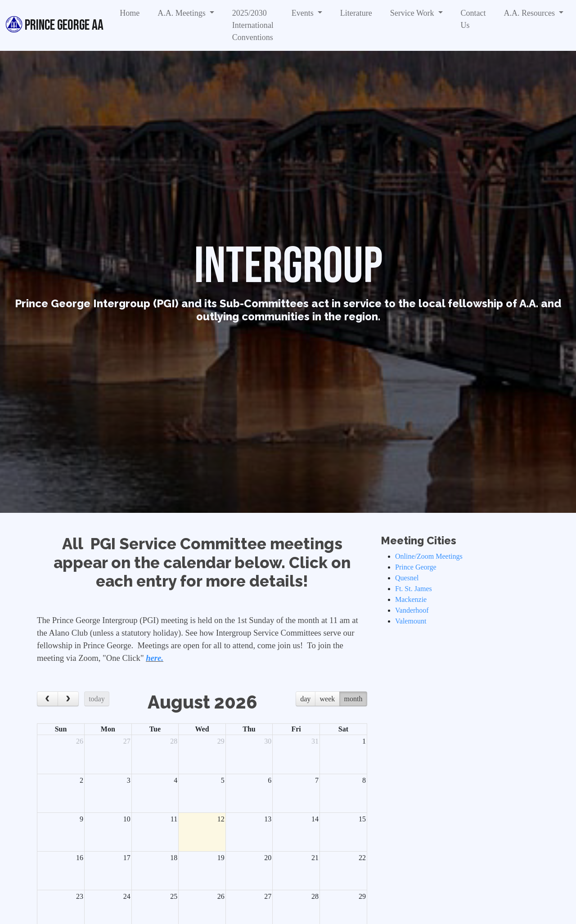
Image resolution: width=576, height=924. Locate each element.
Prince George (416, 567)
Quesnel (407, 578)
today (97, 699)
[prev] (47, 699)
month (353, 699)
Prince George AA (54, 25)
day (305, 699)
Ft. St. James (414, 589)
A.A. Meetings (182, 13)
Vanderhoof (412, 610)
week (328, 699)
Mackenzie (411, 599)
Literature (356, 13)
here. (155, 658)
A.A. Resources (531, 13)
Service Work (413, 13)
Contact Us (473, 19)
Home (130, 13)
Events (304, 13)
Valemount (411, 621)
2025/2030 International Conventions (253, 25)
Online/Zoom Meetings (429, 556)
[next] (68, 699)
